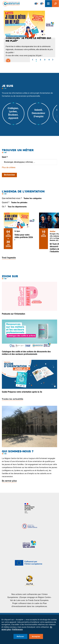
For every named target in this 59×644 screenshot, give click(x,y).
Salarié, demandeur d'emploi (38, 113)
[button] (33, 60)
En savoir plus (9, 481)
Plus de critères (9, 167)
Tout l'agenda (9, 258)
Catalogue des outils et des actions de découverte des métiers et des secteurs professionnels (26, 353)
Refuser (20, 636)
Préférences (18, 629)
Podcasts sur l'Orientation (13, 314)
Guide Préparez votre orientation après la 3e (22, 392)
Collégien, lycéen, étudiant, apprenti (13, 113)
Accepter (36, 636)
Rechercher (9, 175)
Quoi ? (5, 157)
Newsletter (36, 4)
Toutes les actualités (13, 399)
